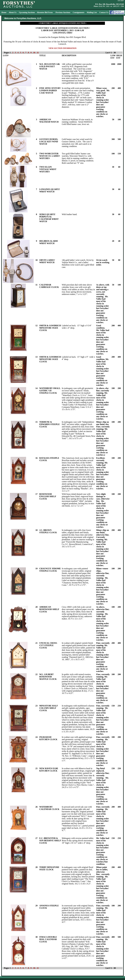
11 (38, 53)
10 (34, 53)
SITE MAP (121, 1)
